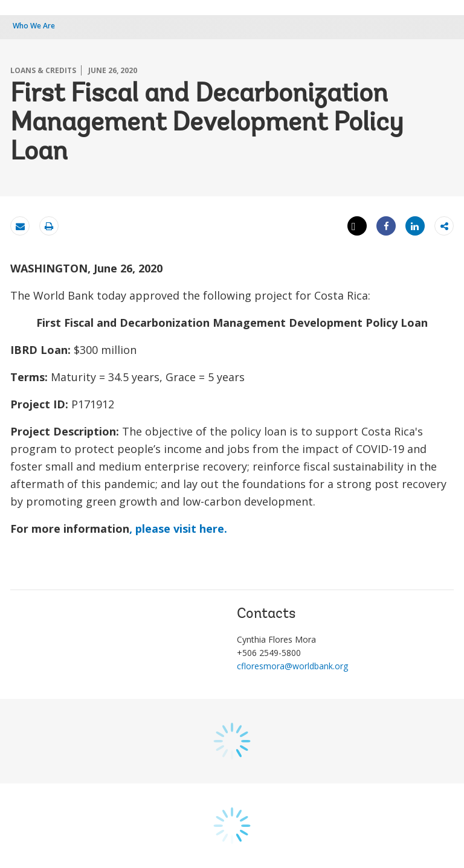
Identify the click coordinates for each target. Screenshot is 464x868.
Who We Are (34, 26)
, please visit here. (178, 529)
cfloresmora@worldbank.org (292, 666)
